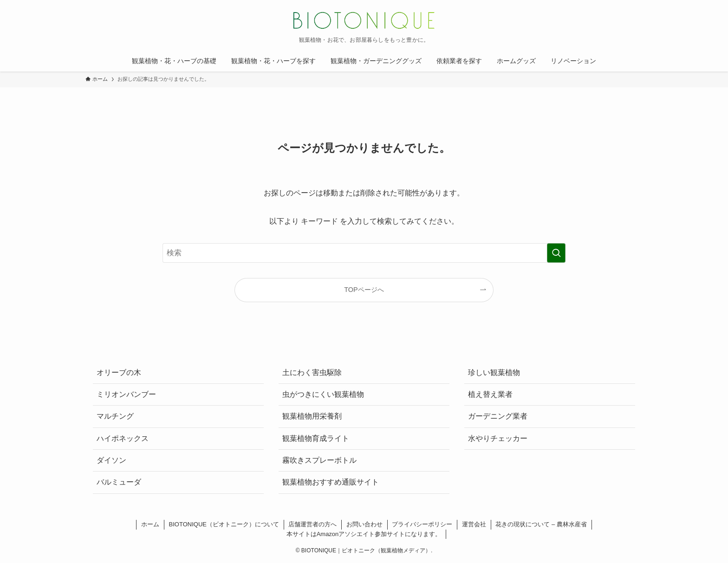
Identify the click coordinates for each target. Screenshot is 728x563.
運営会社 (474, 524)
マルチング (115, 416)
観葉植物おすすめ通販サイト (331, 482)
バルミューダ (119, 482)
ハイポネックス (123, 438)
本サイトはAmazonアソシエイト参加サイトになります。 (364, 534)
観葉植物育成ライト (316, 438)
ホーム (150, 524)
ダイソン (111, 460)
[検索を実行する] (556, 253)
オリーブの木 (119, 372)
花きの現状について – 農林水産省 (541, 524)
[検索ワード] (364, 253)
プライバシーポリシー (422, 524)
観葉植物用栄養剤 (312, 416)
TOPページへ (364, 290)
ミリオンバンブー (126, 394)
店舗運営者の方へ (312, 524)
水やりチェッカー (498, 438)
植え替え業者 (490, 394)
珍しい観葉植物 (494, 372)
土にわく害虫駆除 (312, 372)
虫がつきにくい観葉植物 (323, 394)
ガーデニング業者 (498, 416)
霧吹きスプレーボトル (319, 460)
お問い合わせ (364, 524)
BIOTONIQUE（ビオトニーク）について (224, 524)
